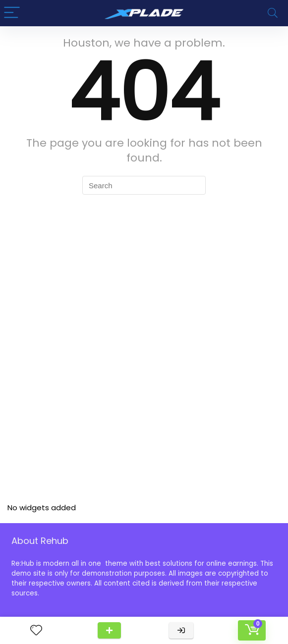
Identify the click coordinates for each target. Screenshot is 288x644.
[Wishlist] (36, 630)
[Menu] (12, 13)
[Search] (273, 13)
